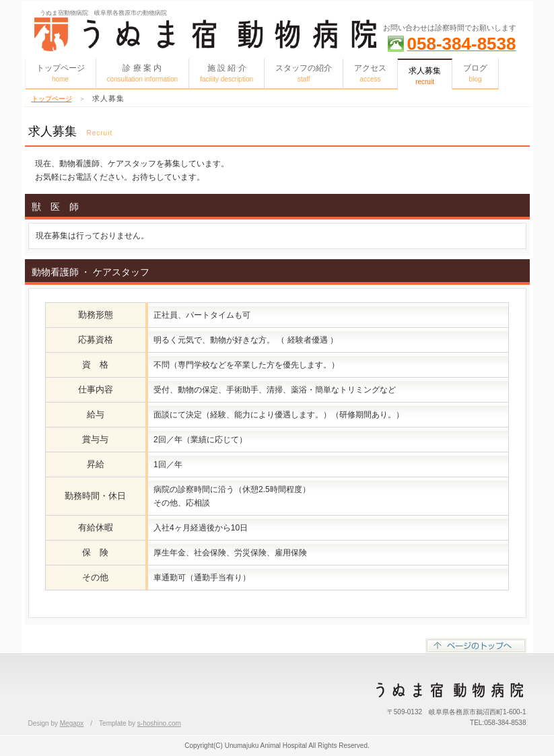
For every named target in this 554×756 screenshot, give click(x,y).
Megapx (72, 723)
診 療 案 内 (143, 73)
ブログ (475, 73)
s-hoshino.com (159, 723)
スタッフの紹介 (304, 73)
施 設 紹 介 (227, 73)
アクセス (370, 73)
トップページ (61, 73)
